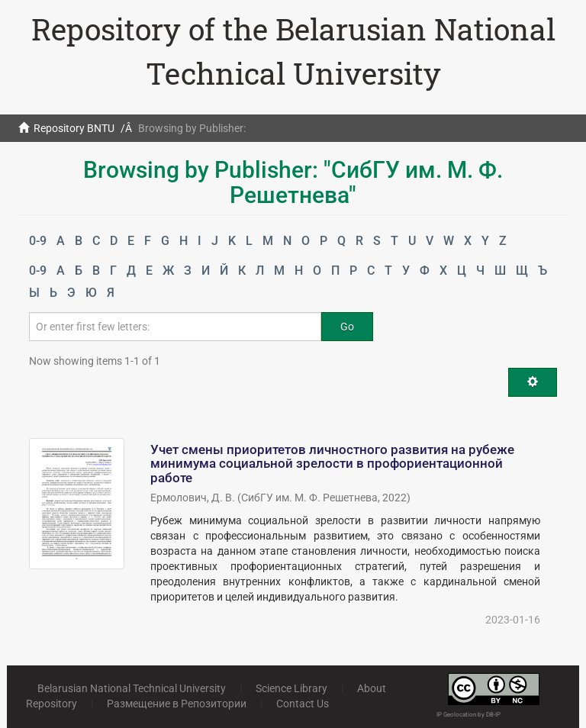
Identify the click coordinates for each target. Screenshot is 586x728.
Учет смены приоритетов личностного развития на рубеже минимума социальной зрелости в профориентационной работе (332, 464)
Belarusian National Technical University (132, 688)
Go (347, 327)
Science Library (291, 688)
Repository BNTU (74, 128)
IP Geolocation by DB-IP (468, 715)
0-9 (38, 241)
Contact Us (303, 704)
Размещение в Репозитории (177, 704)
